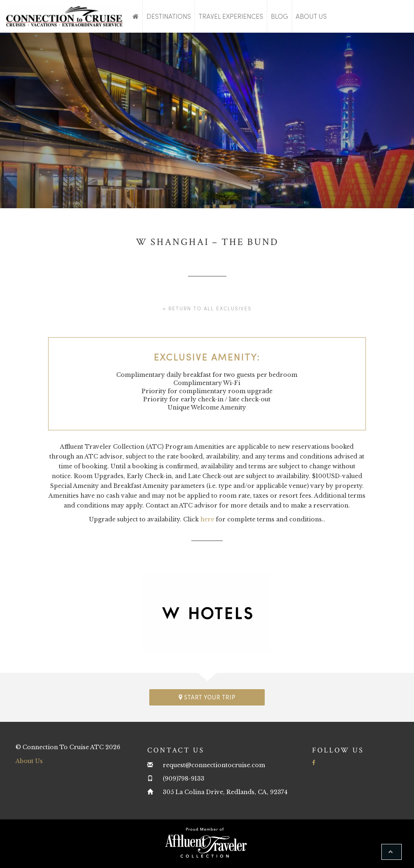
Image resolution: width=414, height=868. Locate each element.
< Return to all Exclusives (207, 308)
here (207, 519)
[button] (392, 852)
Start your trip (207, 697)
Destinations (169, 16)
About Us (311, 16)
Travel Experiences (231, 16)
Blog (279, 16)
